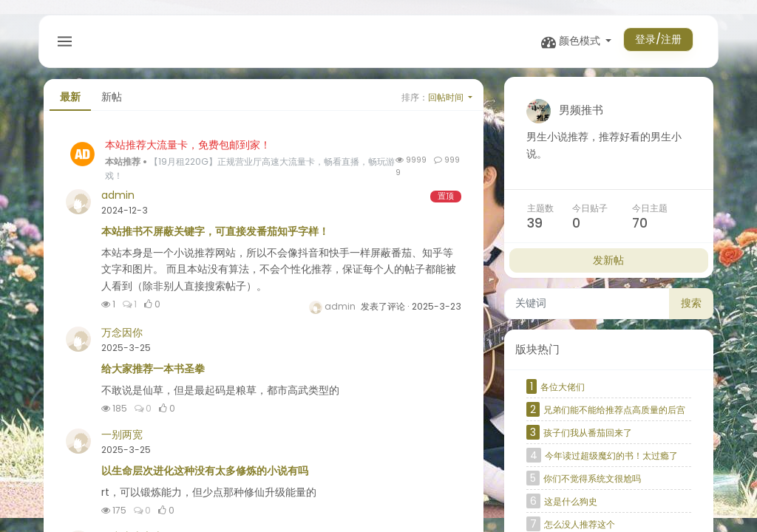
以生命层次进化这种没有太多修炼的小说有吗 (205, 476)
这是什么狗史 (571, 507)
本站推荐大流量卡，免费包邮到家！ (188, 150)
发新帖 (608, 266)
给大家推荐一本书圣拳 (153, 374)
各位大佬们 (563, 392)
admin (118, 200)
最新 (70, 103)
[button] (571, 42)
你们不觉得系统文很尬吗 (592, 484)
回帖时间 (447, 102)
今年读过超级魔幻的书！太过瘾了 (611, 461)
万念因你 (122, 338)
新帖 (112, 103)
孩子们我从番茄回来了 (588, 438)
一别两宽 (122, 440)
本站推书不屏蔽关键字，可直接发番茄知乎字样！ (215, 236)
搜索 (691, 309)
